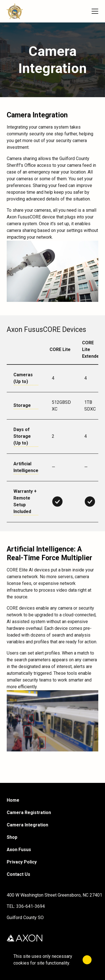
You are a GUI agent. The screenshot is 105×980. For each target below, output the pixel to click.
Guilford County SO (25, 918)
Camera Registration (29, 813)
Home (13, 800)
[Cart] (81, 11)
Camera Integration (27, 825)
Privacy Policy (22, 862)
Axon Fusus (19, 850)
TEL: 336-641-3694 (26, 906)
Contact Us (18, 874)
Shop (12, 837)
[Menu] (95, 11)
